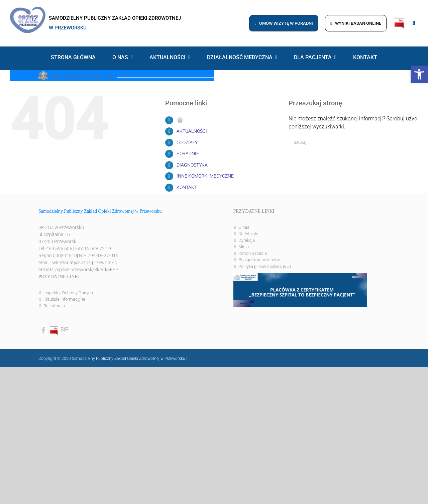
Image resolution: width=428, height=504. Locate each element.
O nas (244, 227)
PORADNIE (188, 154)
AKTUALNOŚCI (192, 131)
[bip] (399, 20)
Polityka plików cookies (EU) (265, 266)
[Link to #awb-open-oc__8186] (414, 23)
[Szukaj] (413, 142)
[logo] (28, 9)
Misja (244, 247)
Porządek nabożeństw (259, 260)
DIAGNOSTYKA (192, 165)
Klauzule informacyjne (64, 299)
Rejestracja (54, 306)
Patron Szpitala (253, 253)
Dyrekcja (247, 240)
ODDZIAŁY (187, 142)
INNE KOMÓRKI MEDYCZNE (205, 176)
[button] (419, 74)
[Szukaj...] (348, 142)
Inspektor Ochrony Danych (68, 293)
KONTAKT (187, 187)
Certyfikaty (248, 234)
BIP (59, 330)
